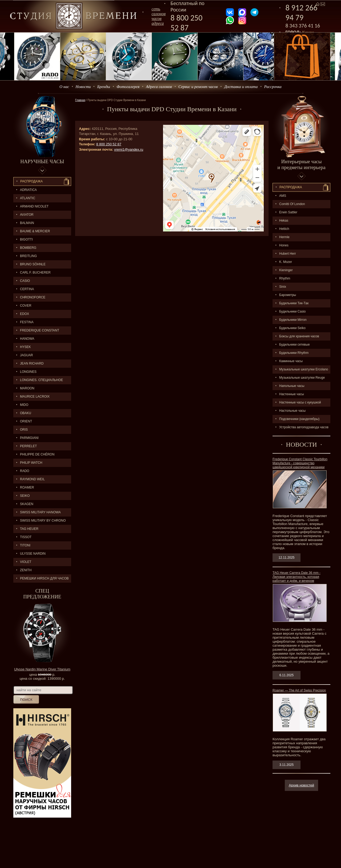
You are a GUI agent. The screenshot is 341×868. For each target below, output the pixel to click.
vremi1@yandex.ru (129, 149)
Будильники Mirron (293, 320)
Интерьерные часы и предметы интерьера (301, 164)
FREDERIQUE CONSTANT (40, 330)
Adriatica (28, 190)
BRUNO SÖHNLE (33, 264)
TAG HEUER (29, 529)
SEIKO (25, 496)
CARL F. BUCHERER (35, 273)
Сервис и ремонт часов (198, 87)
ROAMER (27, 487)
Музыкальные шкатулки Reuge (302, 378)
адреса (158, 23)
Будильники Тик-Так (294, 303)
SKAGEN (27, 504)
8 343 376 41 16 (303, 26)
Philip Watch (31, 463)
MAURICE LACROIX (35, 397)
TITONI (25, 545)
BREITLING (28, 256)
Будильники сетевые (295, 345)
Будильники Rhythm (294, 353)
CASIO (25, 281)
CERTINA (27, 289)
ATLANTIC (28, 198)
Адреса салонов (159, 87)
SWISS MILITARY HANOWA (40, 512)
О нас (64, 87)
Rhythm (285, 278)
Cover (26, 306)
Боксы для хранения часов (299, 336)
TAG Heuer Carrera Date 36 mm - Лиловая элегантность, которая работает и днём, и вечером (297, 577)
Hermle (284, 237)
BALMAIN (27, 223)
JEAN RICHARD (32, 363)
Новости (83, 87)
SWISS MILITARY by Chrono (43, 521)
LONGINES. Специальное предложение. (38, 381)
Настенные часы (292, 394)
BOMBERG (28, 248)
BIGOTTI (26, 239)
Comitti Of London (292, 204)
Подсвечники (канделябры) (299, 419)
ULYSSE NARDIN (33, 554)
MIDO (24, 405)
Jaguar (27, 355)
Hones (284, 245)
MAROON (27, 388)
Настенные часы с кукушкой (300, 402)
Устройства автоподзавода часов (304, 427)
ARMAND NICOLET (34, 206)
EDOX (25, 314)
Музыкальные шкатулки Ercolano (304, 369)
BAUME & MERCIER (35, 231)
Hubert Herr (288, 254)
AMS (283, 196)
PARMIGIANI (29, 438)
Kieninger (286, 270)
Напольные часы (292, 386)
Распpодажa (291, 187)
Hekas (284, 221)
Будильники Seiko (292, 328)
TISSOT (26, 537)
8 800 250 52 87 (186, 23)
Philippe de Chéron (37, 454)
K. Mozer (286, 262)
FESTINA (27, 322)
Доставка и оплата (241, 87)
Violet (26, 562)
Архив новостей (301, 785)
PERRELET (28, 446)
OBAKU (26, 413)
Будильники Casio (292, 311)
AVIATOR (27, 215)
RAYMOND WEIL (32, 479)
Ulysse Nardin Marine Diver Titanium (42, 669)
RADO (25, 471)
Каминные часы (291, 361)
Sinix (283, 287)
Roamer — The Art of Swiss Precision (299, 690)
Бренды (104, 87)
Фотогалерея (128, 87)
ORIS (24, 430)
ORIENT (26, 421)
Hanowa (27, 339)
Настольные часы (292, 411)
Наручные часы (42, 161)
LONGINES (28, 372)
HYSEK (25, 347)
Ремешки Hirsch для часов (44, 578)
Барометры (288, 295)
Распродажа (31, 181)
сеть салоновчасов (159, 14)
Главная (80, 100)
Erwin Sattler (288, 212)
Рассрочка (273, 87)
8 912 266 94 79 (302, 13)
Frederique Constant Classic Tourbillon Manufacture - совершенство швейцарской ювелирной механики (300, 463)
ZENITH (26, 570)
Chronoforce (33, 297)
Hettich (284, 229)
